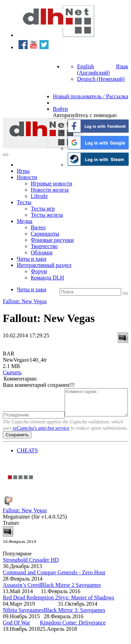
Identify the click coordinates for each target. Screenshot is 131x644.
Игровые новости (52, 183)
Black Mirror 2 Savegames (71, 597)
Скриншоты (45, 234)
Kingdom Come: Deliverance (73, 634)
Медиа (25, 221)
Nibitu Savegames (23, 622)
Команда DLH (47, 278)
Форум (39, 271)
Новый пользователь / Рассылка (90, 96)
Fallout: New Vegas (25, 301)
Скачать (12, 372)
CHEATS (27, 462)
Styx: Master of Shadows (86, 609)
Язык (122, 66)
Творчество (44, 246)
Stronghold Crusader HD (31, 572)
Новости (27, 177)
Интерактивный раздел (44, 265)
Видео (38, 227)
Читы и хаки (32, 259)
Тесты (24, 202)
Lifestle (39, 196)
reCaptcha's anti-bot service (41, 440)
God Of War (16, 634)
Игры (23, 171)
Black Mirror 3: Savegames (74, 622)
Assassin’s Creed (22, 597)
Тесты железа (47, 215)
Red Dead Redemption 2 (30, 609)
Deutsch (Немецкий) (101, 79)
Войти (60, 109)
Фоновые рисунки (52, 240)
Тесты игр (43, 209)
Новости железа (50, 190)
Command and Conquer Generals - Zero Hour (54, 584)
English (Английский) (93, 70)
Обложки (42, 252)
